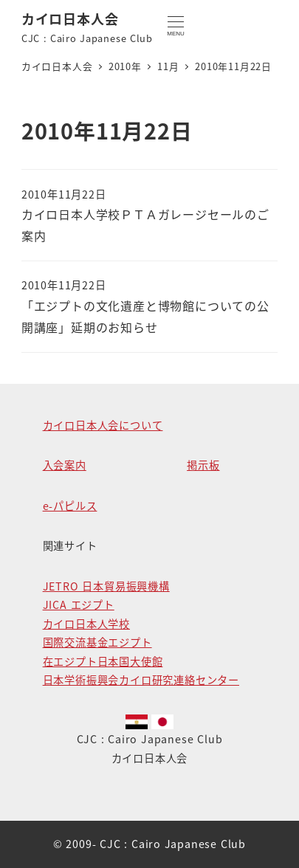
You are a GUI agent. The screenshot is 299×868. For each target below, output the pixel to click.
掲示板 (203, 465)
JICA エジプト (79, 604)
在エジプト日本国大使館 (103, 661)
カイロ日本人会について (103, 425)
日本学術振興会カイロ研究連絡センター (141, 680)
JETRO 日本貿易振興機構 (106, 586)
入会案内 (65, 465)
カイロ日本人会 (70, 18)
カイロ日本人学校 (86, 624)
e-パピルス (70, 506)
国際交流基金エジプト (97, 642)
